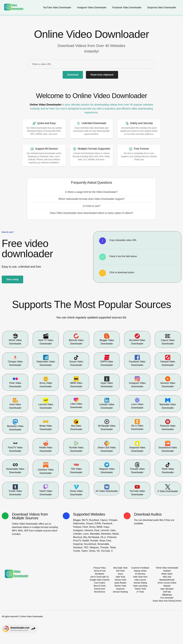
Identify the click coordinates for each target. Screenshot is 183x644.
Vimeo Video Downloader (76, 490)
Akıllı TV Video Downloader (46, 339)
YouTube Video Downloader (137, 490)
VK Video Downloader (107, 488)
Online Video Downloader (46, 105)
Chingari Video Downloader (15, 361)
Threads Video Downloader (137, 468)
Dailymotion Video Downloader (46, 361)
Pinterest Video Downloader (168, 425)
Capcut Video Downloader (168, 339)
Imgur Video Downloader (107, 382)
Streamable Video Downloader (15, 468)
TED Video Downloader (76, 468)
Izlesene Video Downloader (168, 382)
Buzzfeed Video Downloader (137, 339)
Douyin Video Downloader (76, 361)
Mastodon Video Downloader (15, 425)
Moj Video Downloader (76, 425)
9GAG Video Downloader (15, 339)
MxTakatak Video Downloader (107, 425)
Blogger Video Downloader (107, 339)
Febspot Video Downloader (168, 361)
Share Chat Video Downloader (107, 446)
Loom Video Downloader (137, 403)
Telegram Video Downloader (107, 468)
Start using (12, 279)
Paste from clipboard (102, 75)
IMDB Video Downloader (76, 382)
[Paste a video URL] (91, 64)
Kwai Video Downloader (15, 403)
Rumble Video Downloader (76, 446)
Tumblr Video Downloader (15, 490)
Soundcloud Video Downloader (168, 446)
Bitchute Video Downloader (76, 339)
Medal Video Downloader (46, 425)
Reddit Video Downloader (46, 446)
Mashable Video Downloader (168, 403)
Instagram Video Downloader (137, 382)
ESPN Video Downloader (107, 361)
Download (73, 75)
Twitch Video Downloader (46, 490)
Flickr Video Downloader (15, 382)
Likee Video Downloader (76, 403)
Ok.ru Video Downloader (137, 425)
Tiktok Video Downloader (168, 468)
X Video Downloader (168, 488)
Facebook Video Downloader (137, 361)
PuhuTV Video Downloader (15, 446)
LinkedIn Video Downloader (107, 403)
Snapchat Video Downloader (137, 446)
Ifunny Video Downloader (46, 382)
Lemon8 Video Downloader (46, 403)
